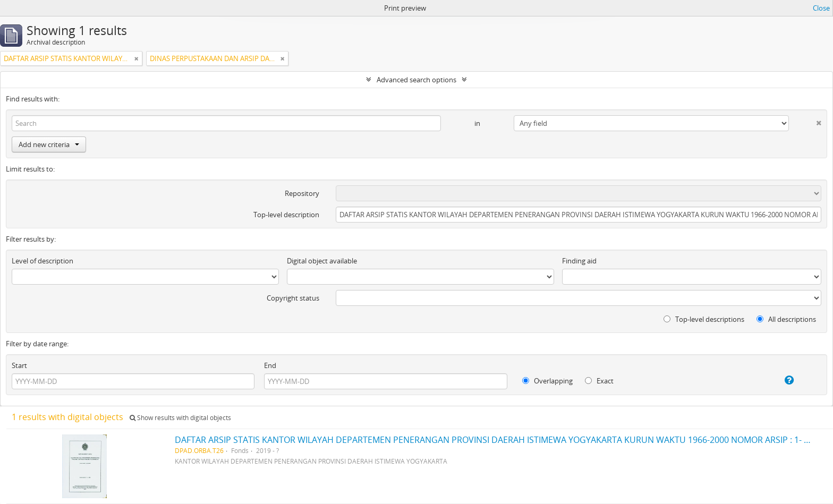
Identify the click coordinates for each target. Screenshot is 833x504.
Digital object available (322, 261)
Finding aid (579, 261)
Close (821, 8)
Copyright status (293, 298)
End (270, 365)
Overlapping (547, 381)
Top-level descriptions (704, 319)
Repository (302, 193)
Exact (599, 381)
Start (19, 365)
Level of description (42, 261)
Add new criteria (49, 144)
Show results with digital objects (180, 418)
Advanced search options (416, 80)
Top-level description (286, 215)
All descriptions (786, 319)
